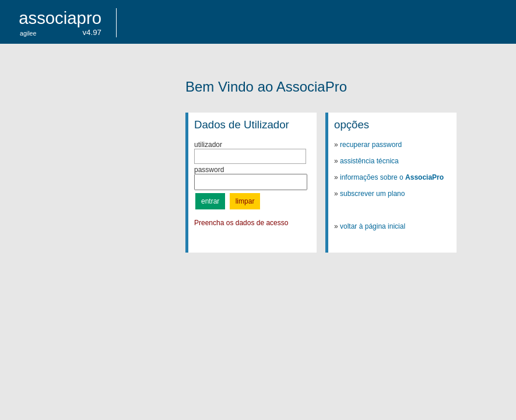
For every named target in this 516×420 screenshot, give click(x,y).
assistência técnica (369, 161)
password (209, 170)
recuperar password (371, 145)
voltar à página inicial (373, 226)
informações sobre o (392, 177)
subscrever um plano (372, 194)
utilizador (208, 145)
